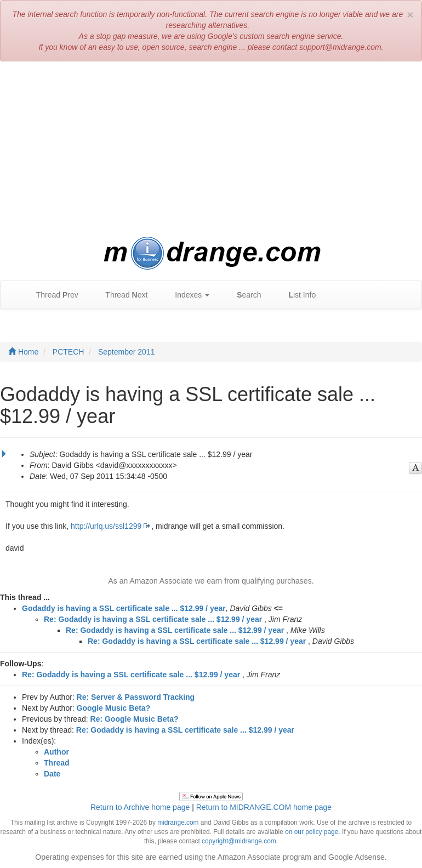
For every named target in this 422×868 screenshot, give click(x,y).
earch (243, 295)
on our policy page (312, 832)
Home (23, 352)
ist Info (296, 295)
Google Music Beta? (114, 708)
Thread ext (121, 295)
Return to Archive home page (140, 807)
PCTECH (69, 352)
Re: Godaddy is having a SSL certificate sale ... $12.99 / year (153, 619)
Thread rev (52, 295)
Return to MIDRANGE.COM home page (264, 807)
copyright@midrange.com (239, 841)
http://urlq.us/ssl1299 (106, 526)
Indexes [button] (187, 295)
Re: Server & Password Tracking (136, 697)
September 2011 (127, 352)
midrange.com (178, 823)
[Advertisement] (211, 149)
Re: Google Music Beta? (135, 719)
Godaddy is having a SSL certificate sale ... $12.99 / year (124, 608)
